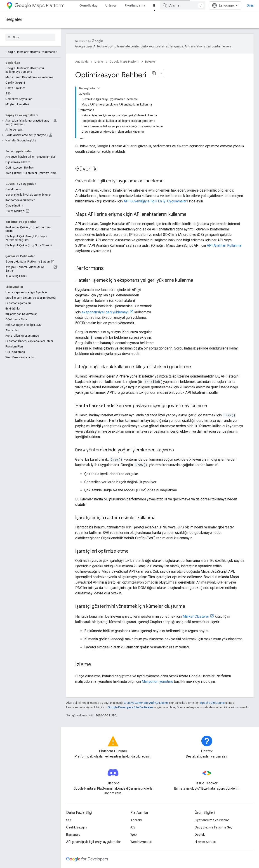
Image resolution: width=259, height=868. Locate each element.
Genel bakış (88, 5)
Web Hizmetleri (141, 842)
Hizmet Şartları (205, 842)
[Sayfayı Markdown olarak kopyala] (154, 73)
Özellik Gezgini (77, 827)
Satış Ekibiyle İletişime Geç (214, 827)
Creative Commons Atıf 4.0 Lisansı (146, 703)
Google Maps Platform (124, 62)
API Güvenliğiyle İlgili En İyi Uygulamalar (155, 201)
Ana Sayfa (82, 62)
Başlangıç (73, 835)
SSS (69, 820)
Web (134, 835)
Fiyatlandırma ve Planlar (212, 820)
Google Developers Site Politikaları (130, 707)
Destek (200, 835)
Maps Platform (39, 6)
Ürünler (111, 5)
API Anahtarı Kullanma (224, 245)
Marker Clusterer (196, 616)
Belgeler (14, 20)
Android (136, 820)
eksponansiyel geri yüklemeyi (105, 312)
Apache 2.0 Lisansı (212, 703)
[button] (29, 122)
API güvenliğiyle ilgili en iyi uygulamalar (94, 842)
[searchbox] (30, 37)
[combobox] (183, 5)
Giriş (250, 5)
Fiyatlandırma (135, 5)
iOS (133, 827)
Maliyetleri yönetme (157, 681)
